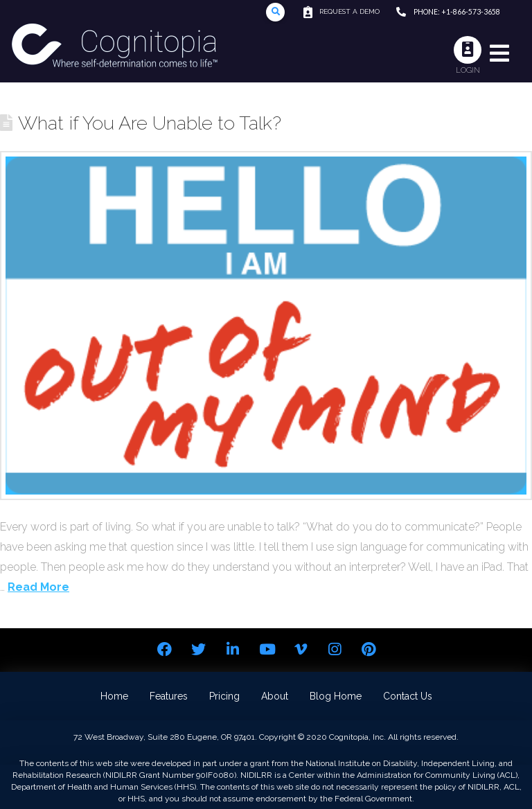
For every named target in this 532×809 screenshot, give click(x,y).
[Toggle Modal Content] (275, 12)
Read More (38, 587)
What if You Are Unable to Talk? (150, 123)
